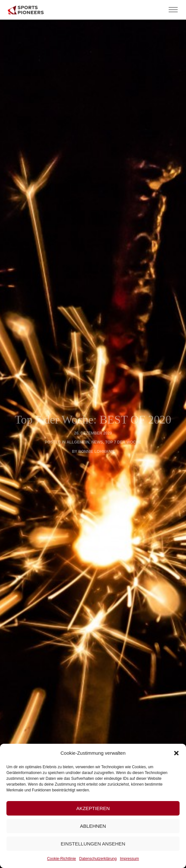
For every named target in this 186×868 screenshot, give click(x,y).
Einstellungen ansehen (93, 844)
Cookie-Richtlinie (61, 859)
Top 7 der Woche (123, 442)
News (97, 442)
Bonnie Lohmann (96, 452)
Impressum (129, 859)
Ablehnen (93, 826)
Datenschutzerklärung (98, 859)
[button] (176, 753)
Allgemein (78, 442)
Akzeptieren (93, 808)
